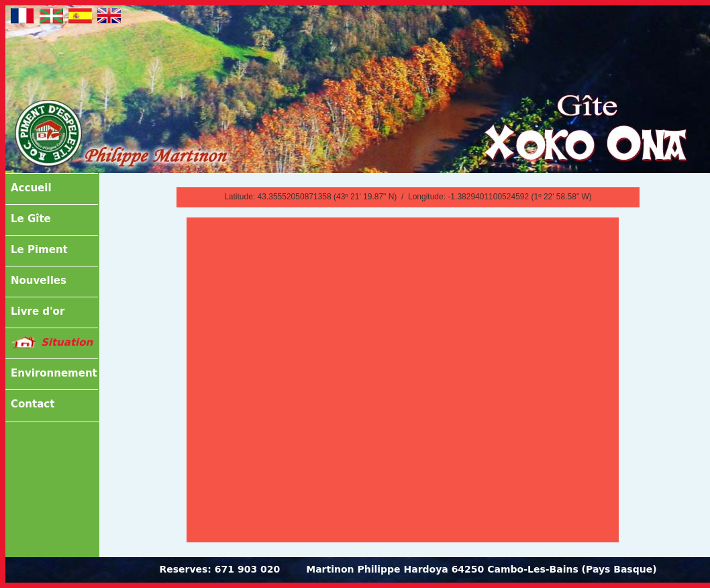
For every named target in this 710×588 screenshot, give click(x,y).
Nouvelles (39, 281)
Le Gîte (31, 219)
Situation (67, 342)
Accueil (31, 188)
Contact (33, 404)
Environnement (54, 373)
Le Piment (39, 250)
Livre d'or (38, 311)
